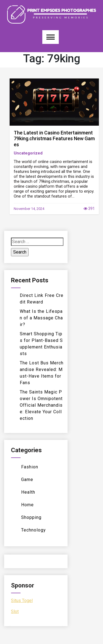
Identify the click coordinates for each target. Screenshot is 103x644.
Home (27, 505)
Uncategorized (28, 153)
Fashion (30, 467)
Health (28, 492)
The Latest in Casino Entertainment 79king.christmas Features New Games (54, 139)
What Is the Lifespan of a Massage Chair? (41, 318)
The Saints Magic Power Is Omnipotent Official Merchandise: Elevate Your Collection (41, 405)
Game (27, 480)
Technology (34, 530)
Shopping (31, 517)
